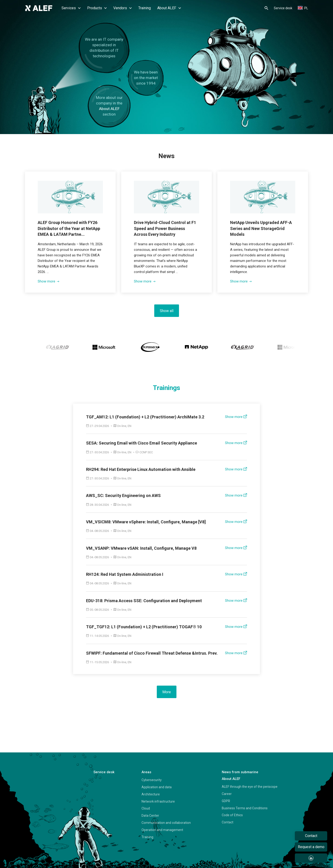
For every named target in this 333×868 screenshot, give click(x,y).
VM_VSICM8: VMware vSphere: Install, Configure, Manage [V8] (146, 522)
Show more (49, 281)
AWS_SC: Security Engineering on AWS (123, 495)
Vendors (123, 8)
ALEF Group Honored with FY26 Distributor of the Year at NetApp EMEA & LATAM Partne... (69, 228)
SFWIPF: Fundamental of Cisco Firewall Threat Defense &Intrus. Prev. (152, 653)
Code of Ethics (232, 815)
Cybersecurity (152, 780)
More (167, 692)
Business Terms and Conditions (245, 808)
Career (227, 794)
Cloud (146, 808)
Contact (228, 822)
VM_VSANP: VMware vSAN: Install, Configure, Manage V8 (141, 548)
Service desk (283, 8)
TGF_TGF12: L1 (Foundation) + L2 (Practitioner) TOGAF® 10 (144, 627)
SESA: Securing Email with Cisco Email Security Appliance (142, 443)
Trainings (166, 388)
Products (97, 8)
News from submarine (240, 772)
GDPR (226, 801)
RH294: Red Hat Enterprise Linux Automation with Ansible (141, 469)
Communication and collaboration (166, 822)
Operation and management (162, 830)
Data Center (150, 815)
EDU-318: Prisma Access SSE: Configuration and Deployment (144, 600)
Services (71, 8)
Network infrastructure (158, 801)
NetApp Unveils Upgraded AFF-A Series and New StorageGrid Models (261, 228)
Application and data (157, 787)
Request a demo (311, 847)
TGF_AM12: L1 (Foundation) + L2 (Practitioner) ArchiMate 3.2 (145, 417)
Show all (167, 311)
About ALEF (169, 8)
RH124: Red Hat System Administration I (125, 574)
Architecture (151, 794)
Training (145, 8)
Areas (146, 772)
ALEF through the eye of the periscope (250, 786)
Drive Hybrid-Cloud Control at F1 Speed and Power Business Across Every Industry (165, 228)
